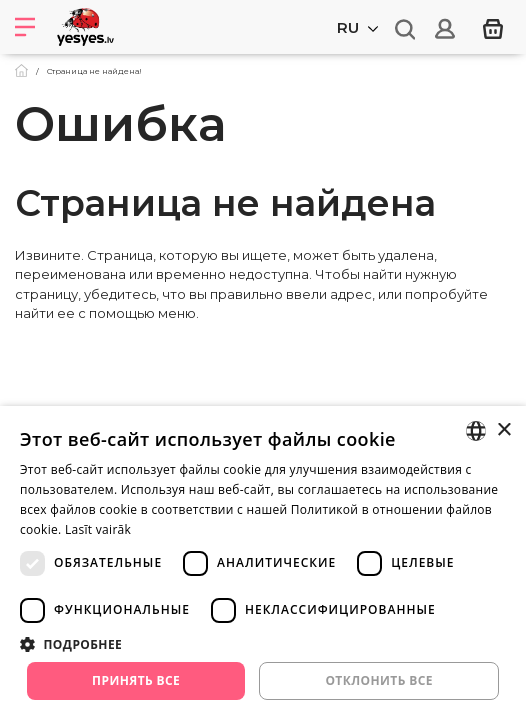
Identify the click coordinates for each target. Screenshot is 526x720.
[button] (263, 644)
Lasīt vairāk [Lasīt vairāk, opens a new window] (98, 529)
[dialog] (263, 563)
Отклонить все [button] (378, 680)
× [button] (503, 430)
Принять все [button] (136, 680)
